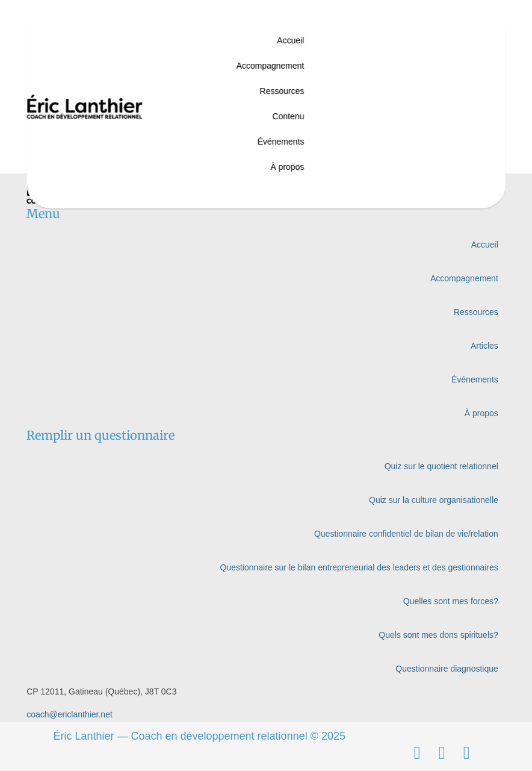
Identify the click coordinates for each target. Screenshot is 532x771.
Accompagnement (271, 66)
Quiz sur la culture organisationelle (434, 500)
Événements (281, 142)
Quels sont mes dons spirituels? (438, 635)
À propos (287, 167)
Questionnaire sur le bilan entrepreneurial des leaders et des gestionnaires (359, 567)
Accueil (290, 40)
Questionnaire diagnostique (447, 669)
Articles (484, 346)
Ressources (282, 91)
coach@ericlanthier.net (70, 714)
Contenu (288, 116)
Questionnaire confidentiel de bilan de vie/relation (406, 534)
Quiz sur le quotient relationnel (441, 466)
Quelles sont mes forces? (451, 601)
